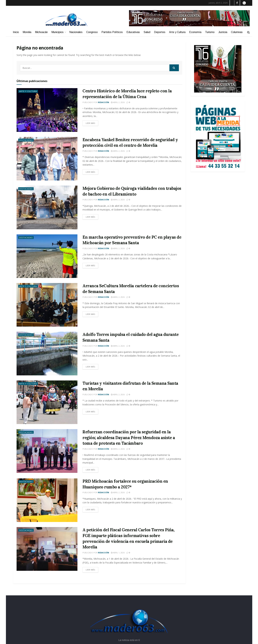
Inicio (16, 32)
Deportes (160, 32)
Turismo (210, 32)
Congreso (92, 32)
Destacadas (26, 140)
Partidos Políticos (112, 32)
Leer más (90, 123)
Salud (147, 32)
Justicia (223, 32)
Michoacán (41, 32)
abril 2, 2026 (118, 102)
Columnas (237, 32)
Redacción (103, 102)
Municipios (57, 32)
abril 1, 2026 (118, 553)
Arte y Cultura (177, 32)
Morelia (27, 32)
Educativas (133, 32)
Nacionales (76, 32)
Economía (195, 32)
